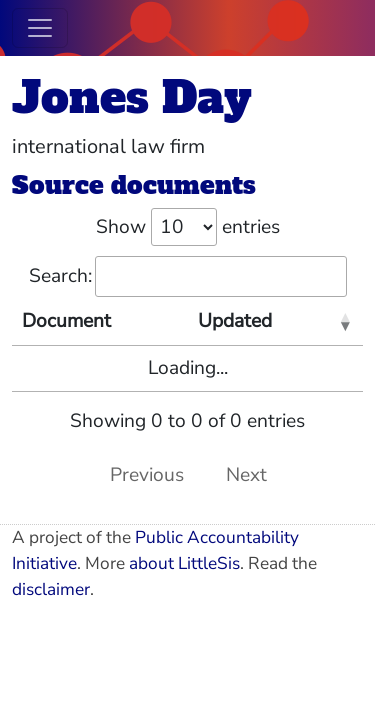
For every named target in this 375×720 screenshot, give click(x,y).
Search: (188, 276)
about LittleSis (184, 563)
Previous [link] (147, 475)
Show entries (188, 227)
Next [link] (246, 475)
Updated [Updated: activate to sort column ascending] (235, 321)
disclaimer (51, 589)
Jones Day (132, 97)
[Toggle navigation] (40, 28)
